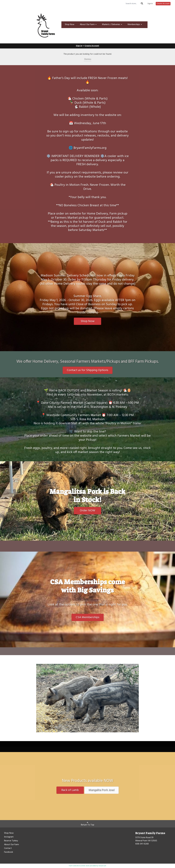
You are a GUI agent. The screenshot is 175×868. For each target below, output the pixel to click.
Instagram (9, 837)
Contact (8, 848)
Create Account (163, 4)
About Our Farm (88, 25)
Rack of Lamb (70, 790)
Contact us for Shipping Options (88, 370)
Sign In (150, 4)
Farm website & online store (79, 866)
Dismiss (87, 59)
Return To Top (88, 824)
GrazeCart (102, 866)
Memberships (135, 25)
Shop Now (70, 25)
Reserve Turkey (11, 841)
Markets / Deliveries (112, 25)
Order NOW (88, 511)
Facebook (9, 852)
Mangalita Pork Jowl (102, 790)
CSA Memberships (88, 617)
